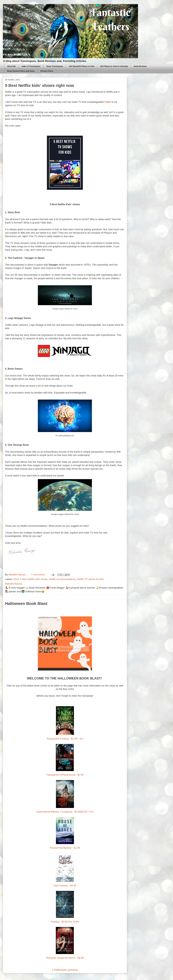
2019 (16, 579)
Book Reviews (140, 66)
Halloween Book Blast (26, 603)
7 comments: (38, 575)
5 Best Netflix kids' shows (34, 579)
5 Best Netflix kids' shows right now (40, 85)
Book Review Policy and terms (21, 71)
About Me (11, 66)
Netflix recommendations (62, 579)
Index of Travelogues (31, 66)
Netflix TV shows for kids (90, 579)
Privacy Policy (47, 71)
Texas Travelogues (55, 66)
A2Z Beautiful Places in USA (81, 66)
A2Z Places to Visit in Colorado (114, 66)
